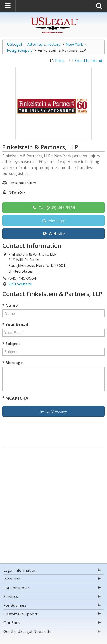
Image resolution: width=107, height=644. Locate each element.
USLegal (14, 44)
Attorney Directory (44, 44)
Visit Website (20, 284)
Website (53, 233)
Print (60, 60)
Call (53, 207)
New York (74, 44)
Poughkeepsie (20, 50)
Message (53, 220)
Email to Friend (88, 60)
